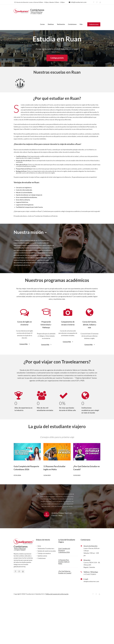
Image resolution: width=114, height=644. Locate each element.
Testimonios (61, 24)
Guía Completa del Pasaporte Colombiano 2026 (64, 596)
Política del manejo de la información (57, 640)
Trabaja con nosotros (44, 599)
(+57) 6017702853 (90, 620)
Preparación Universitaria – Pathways (46, 370)
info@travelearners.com (79, 2)
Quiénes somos (42, 602)
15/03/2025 (77, 521)
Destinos (51, 24)
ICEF (77, 426)
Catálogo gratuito (57, 58)
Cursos (42, 24)
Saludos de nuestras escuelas (47, 597)
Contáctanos (72, 24)
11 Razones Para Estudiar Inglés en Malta (64, 608)
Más (81, 24)
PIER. (83, 426)
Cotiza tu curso (94, 24)
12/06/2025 (47, 521)
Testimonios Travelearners (46, 594)
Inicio (39, 592)
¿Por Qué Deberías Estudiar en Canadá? (65, 618)
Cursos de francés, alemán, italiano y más (89, 370)
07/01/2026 (17, 521)
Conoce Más (25, 390)
